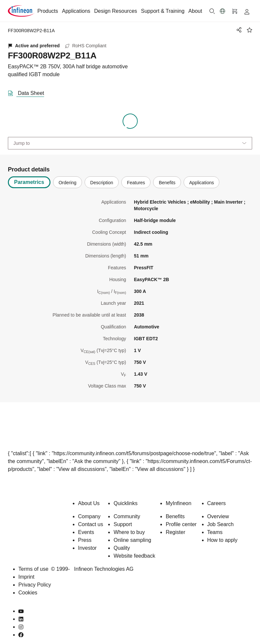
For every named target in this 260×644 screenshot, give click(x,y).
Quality (122, 548)
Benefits (175, 516)
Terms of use (33, 569)
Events (86, 532)
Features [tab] (136, 183)
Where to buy (129, 532)
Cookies (28, 593)
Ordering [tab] (68, 183)
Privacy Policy (35, 585)
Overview (218, 516)
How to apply (222, 540)
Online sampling (132, 540)
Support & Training (163, 11)
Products (48, 11)
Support (123, 524)
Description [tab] (102, 183)
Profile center (181, 524)
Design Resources (116, 11)
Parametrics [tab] (29, 182)
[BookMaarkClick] (250, 30)
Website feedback (134, 556)
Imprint (26, 577)
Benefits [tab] (167, 183)
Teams (215, 532)
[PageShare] (238, 30)
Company (89, 516)
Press (85, 540)
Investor (87, 548)
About (195, 11)
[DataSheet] (29, 92)
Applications (76, 11)
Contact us (90, 524)
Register (175, 532)
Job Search (220, 524)
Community (127, 516)
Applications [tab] (202, 183)
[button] (223, 11)
